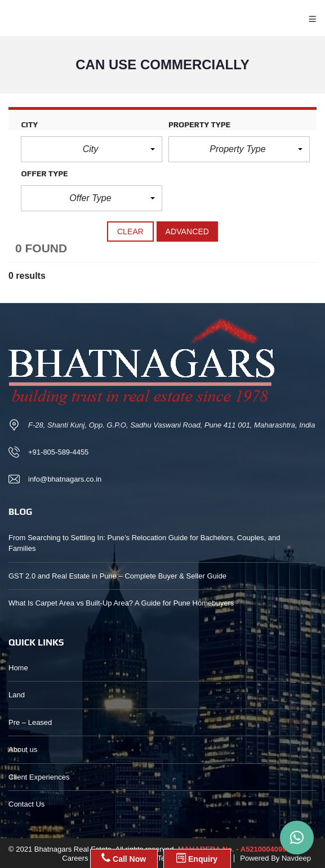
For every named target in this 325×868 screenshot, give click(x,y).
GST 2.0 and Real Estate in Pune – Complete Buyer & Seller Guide (117, 576)
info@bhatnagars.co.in (65, 479)
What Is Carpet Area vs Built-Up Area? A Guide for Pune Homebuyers (121, 603)
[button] (92, 149)
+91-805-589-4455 (58, 452)
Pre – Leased (30, 722)
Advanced (188, 232)
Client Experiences (39, 777)
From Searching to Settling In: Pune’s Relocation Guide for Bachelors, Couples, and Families (144, 543)
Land (17, 695)
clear (130, 232)
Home (18, 668)
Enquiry (197, 858)
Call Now (124, 858)
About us (23, 749)
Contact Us (26, 804)
